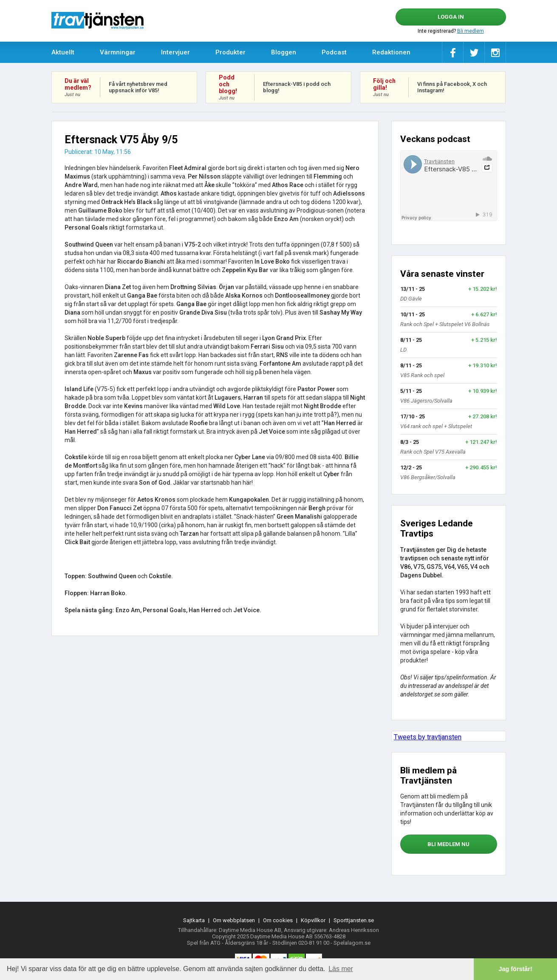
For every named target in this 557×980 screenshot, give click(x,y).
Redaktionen (391, 52)
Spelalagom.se (352, 943)
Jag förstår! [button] (516, 969)
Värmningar (118, 52)
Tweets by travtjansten (428, 737)
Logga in (451, 17)
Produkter (230, 52)
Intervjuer (175, 52)
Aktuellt (63, 52)
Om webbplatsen (234, 920)
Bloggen (284, 52)
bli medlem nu (448, 844)
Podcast (334, 52)
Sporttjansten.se (354, 920)
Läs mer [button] (341, 969)
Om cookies (278, 920)
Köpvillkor (313, 920)
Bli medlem (471, 31)
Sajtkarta (194, 920)
